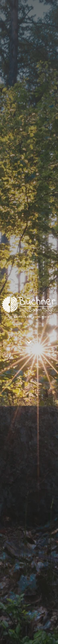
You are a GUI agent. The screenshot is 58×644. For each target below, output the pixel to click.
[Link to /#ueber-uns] (29, 342)
